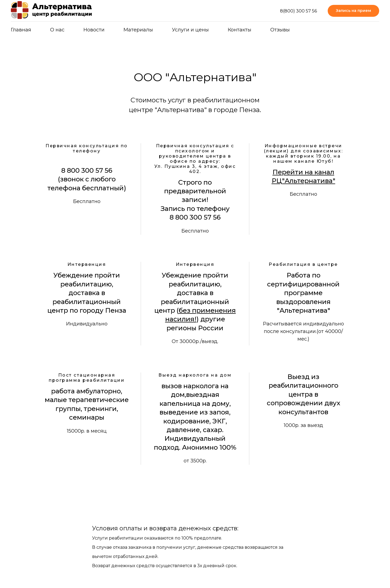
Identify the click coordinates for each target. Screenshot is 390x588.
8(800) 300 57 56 (298, 11)
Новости (94, 30)
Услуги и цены (190, 30)
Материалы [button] (138, 30)
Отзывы (280, 30)
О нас (57, 30)
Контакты (240, 30)
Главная (21, 30)
